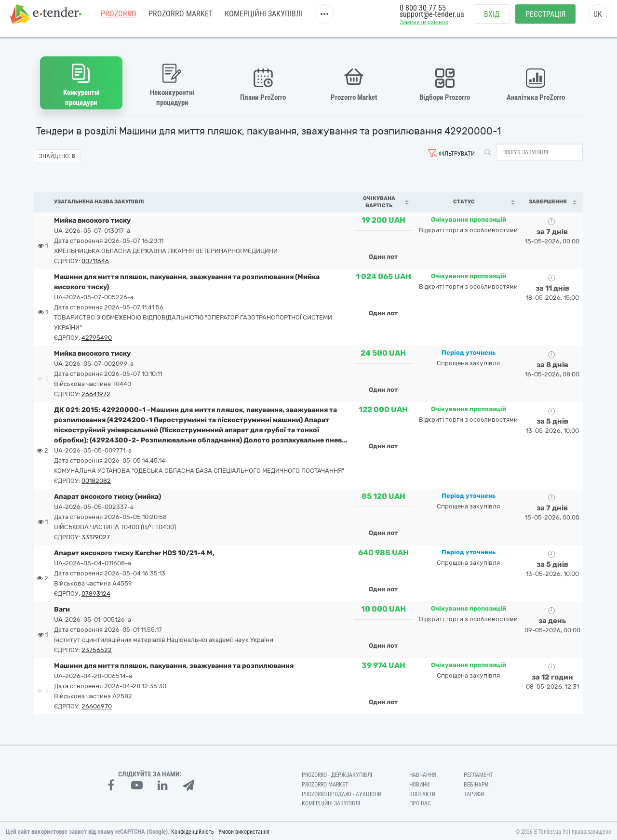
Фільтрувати (457, 151)
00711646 (95, 259)
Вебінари (476, 782)
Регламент (478, 773)
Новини (419, 782)
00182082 (96, 478)
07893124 (96, 591)
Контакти (422, 792)
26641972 (96, 392)
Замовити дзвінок (424, 27)
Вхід (492, 20)
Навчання (423, 773)
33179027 (96, 535)
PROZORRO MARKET (181, 19)
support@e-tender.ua (432, 20)
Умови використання (244, 830)
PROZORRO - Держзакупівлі (337, 773)
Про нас (420, 801)
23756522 (97, 647)
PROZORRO (119, 19)
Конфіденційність (193, 830)
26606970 (97, 704)
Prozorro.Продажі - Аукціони (342, 792)
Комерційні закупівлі (264, 19)
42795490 (97, 335)
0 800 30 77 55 (423, 13)
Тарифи (474, 792)
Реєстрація (545, 20)
